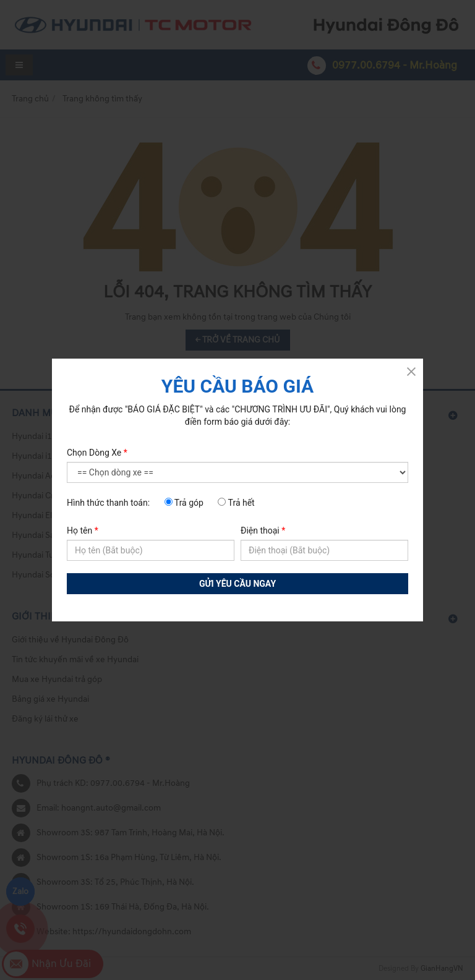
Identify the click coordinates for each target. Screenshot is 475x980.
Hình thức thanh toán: (108, 503)
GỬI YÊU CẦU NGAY (237, 584)
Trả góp (184, 503)
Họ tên (83, 530)
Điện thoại (263, 530)
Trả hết (236, 503)
